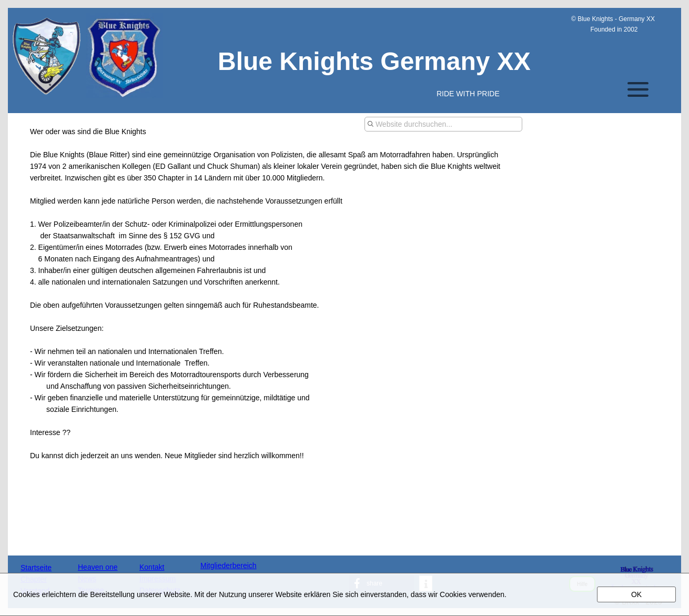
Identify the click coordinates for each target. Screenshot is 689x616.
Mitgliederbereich (229, 565)
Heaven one (98, 567)
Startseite (36, 568)
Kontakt (152, 567)
